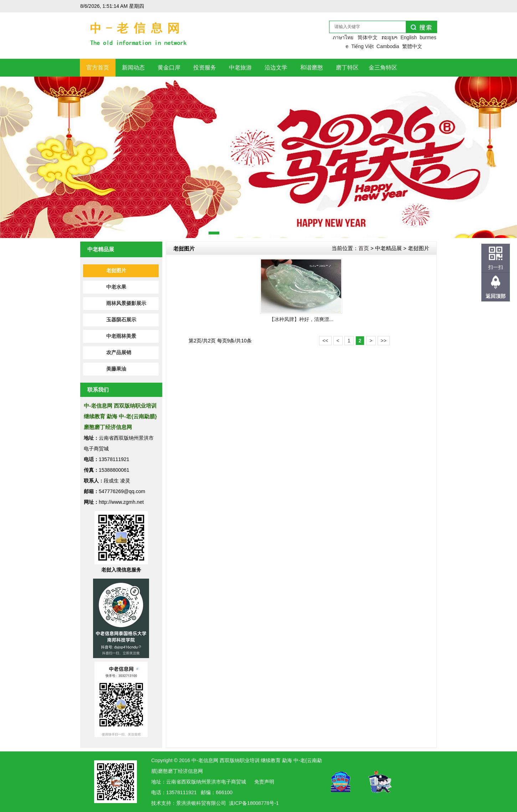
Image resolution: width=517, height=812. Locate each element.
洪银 (191, 803)
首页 (364, 248)
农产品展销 (119, 353)
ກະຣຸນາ (390, 37)
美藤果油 (116, 369)
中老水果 (116, 287)
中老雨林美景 (121, 336)
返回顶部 (496, 296)
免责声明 (264, 782)
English (409, 37)
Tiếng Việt (362, 46)
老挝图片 (116, 271)
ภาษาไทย (343, 37)
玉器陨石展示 (121, 320)
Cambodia (388, 46)
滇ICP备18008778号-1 (254, 803)
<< (325, 341)
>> (384, 341)
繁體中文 (412, 46)
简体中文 (368, 37)
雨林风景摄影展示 (126, 303)
